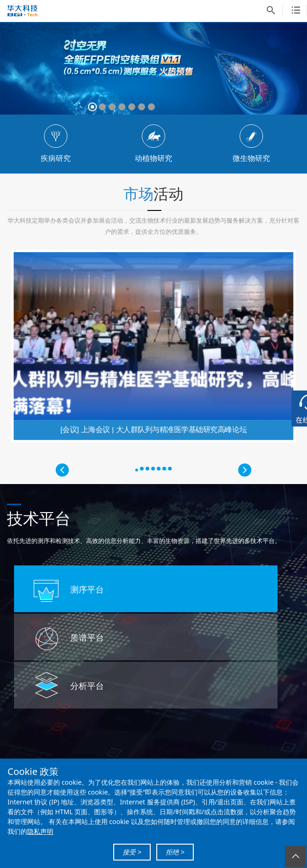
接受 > (132, 852)
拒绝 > (175, 852)
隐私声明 (40, 831)
